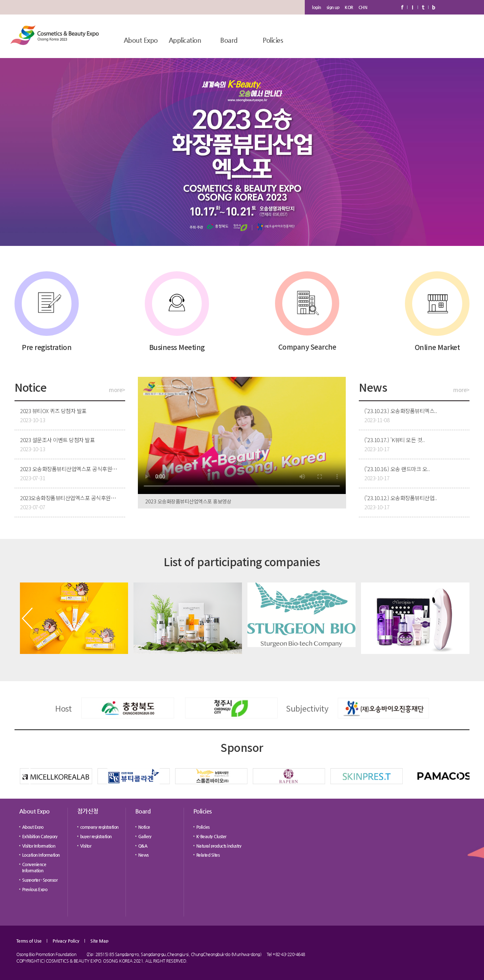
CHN (363, 7)
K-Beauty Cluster (211, 836)
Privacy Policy (66, 941)
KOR (349, 7)
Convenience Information (34, 867)
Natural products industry (219, 846)
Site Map (99, 941)
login (317, 7)
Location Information (41, 855)
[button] (27, 618)
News (143, 855)
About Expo (141, 40)
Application (185, 40)
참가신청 (88, 811)
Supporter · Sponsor (40, 880)
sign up (333, 7)
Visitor (86, 846)
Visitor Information (39, 846)
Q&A (143, 846)
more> (117, 390)
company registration (99, 827)
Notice (144, 827)
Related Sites (208, 855)
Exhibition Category (40, 836)
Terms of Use (29, 941)
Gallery (145, 836)
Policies (273, 40)
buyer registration (96, 836)
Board (229, 40)
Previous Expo (35, 889)
